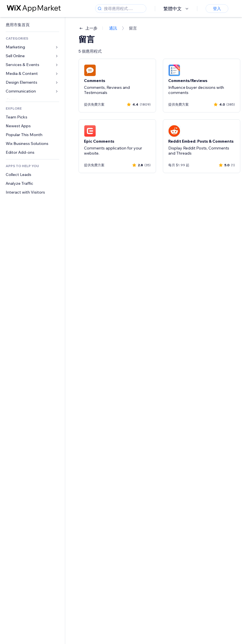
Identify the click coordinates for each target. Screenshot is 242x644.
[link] (32, 25)
